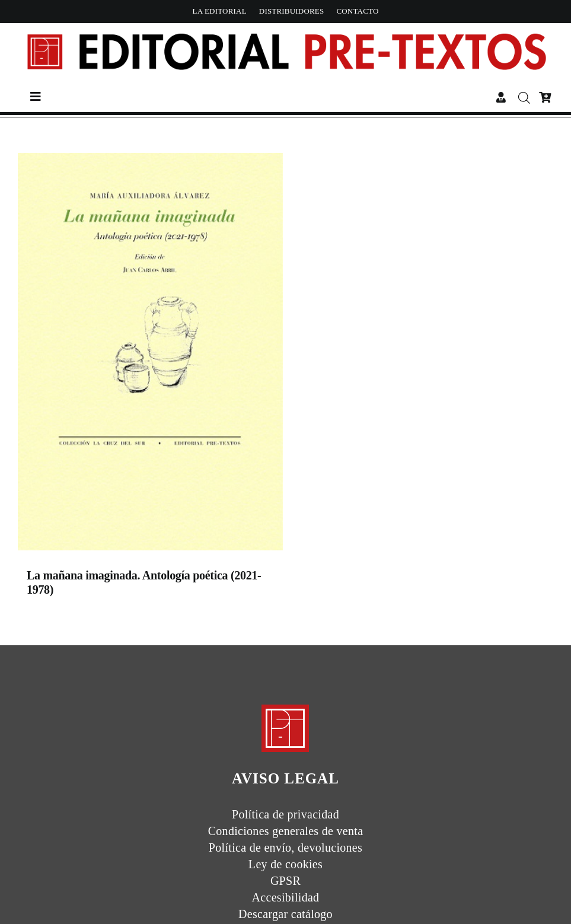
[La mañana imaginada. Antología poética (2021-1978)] (150, 355)
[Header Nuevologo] (285, 34)
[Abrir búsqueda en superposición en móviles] (522, 98)
